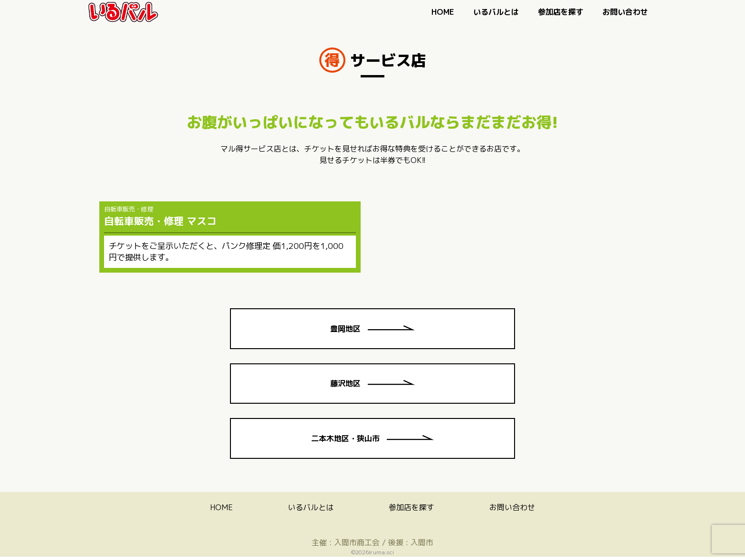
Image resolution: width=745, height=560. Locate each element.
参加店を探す (561, 12)
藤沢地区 (373, 385)
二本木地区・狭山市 (373, 441)
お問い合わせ (625, 12)
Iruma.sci (381, 555)
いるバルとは (496, 12)
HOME (443, 12)
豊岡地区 (373, 329)
